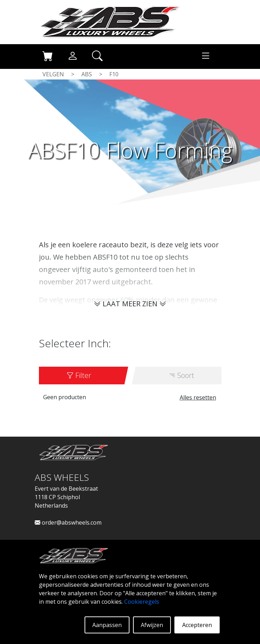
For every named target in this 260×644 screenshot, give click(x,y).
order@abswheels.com (68, 522)
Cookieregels (142, 602)
